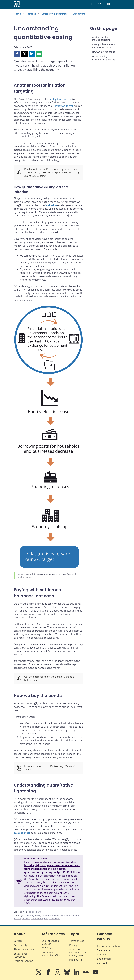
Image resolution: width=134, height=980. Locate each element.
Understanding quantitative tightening (104, 58)
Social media (104, 959)
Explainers (79, 14)
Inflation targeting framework (46, 919)
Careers (18, 941)
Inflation (26, 919)
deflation (52, 205)
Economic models (50, 916)
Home (17, 14)
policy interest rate (61, 99)
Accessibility (20, 945)
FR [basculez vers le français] (108, 4)
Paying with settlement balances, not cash (104, 46)
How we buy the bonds (104, 52)
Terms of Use (77, 941)
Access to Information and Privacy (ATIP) (78, 952)
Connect (49, 948)
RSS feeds (102, 955)
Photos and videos (24, 949)
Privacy (73, 945)
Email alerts (104, 950)
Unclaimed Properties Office (51, 954)
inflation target (64, 106)
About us (31, 14)
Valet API (102, 963)
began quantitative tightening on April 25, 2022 (48, 870)
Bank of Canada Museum (50, 942)
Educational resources (55, 14)
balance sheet (22, 833)
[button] (17, 54)
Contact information (108, 946)
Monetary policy (32, 916)
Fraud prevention (23, 961)
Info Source (76, 960)
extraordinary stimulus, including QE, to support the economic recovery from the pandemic (52, 865)
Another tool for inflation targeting (101, 38)
